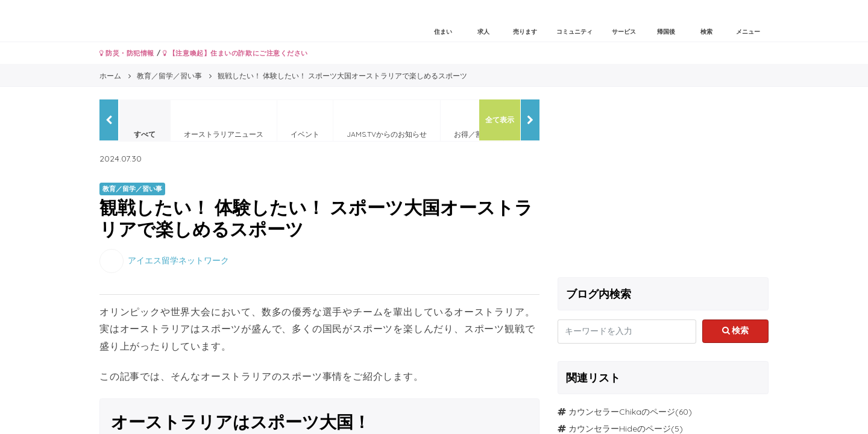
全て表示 (500, 120)
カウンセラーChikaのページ (622, 412)
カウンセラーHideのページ (620, 429)
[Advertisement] (663, 184)
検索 (736, 330)
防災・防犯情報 (127, 53)
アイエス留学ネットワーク (178, 260)
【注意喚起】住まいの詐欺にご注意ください (235, 53)
